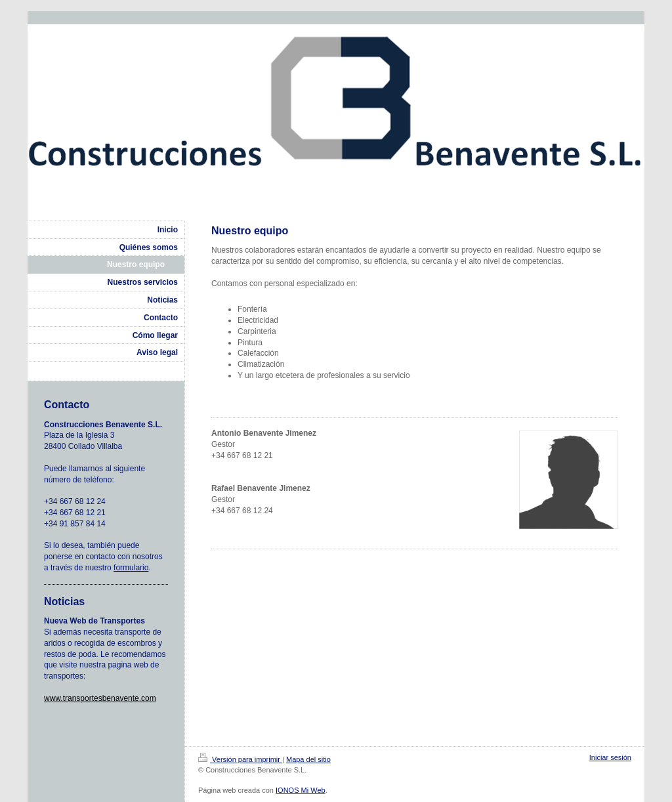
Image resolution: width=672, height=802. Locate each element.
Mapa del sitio (308, 759)
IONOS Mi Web (301, 790)
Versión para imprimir (240, 759)
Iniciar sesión (610, 757)
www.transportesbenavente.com (100, 698)
